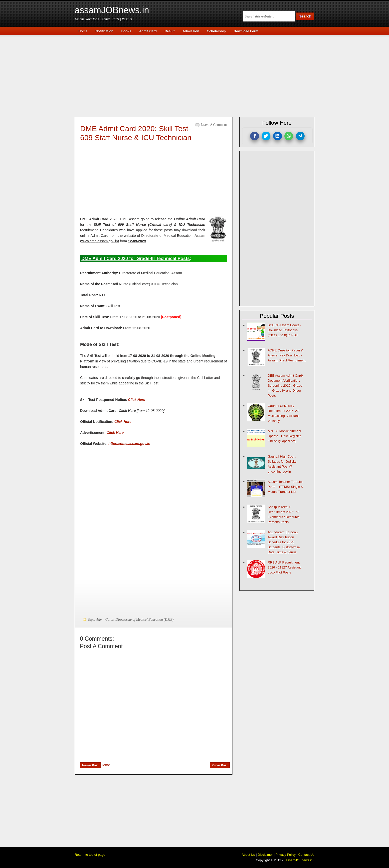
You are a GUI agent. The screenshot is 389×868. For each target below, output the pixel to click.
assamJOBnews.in (112, 10)
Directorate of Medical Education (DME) (145, 620)
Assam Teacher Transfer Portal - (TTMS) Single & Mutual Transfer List (285, 487)
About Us (248, 855)
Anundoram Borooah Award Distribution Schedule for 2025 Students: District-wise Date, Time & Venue (284, 542)
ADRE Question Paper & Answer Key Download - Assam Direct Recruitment (287, 355)
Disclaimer (265, 855)
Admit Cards (105, 620)
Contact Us (306, 855)
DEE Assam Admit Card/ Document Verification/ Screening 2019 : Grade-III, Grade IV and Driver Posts (285, 386)
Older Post (220, 765)
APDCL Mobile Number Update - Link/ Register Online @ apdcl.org (285, 436)
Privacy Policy (286, 855)
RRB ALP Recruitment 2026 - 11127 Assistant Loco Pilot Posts (284, 567)
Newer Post (90, 765)
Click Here (123, 422)
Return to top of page (90, 855)
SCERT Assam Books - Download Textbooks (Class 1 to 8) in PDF (284, 330)
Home (105, 765)
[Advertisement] (197, 75)
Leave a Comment (214, 125)
